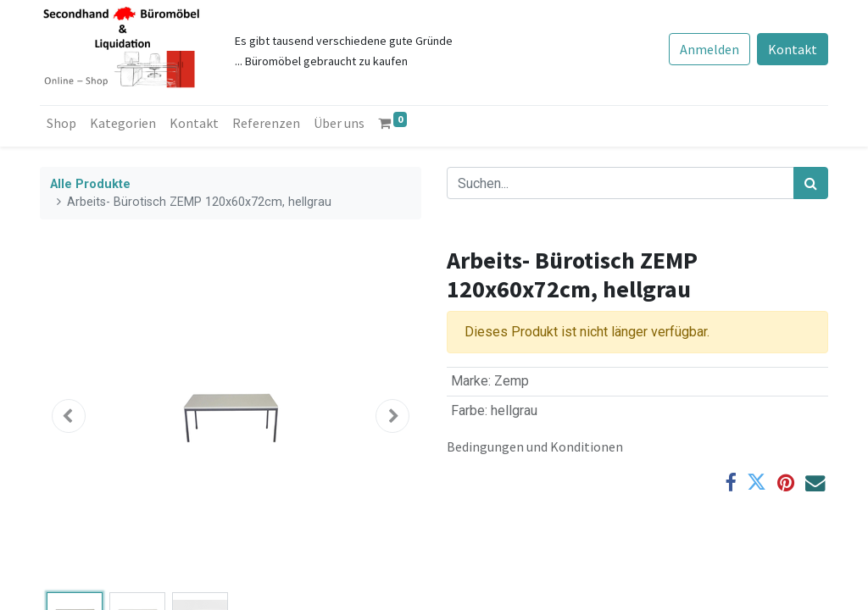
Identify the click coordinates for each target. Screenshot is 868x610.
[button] (69, 416)
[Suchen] (811, 183)
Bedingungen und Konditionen (535, 446)
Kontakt (793, 49)
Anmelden (709, 49)
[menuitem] (61, 123)
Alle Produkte (90, 184)
